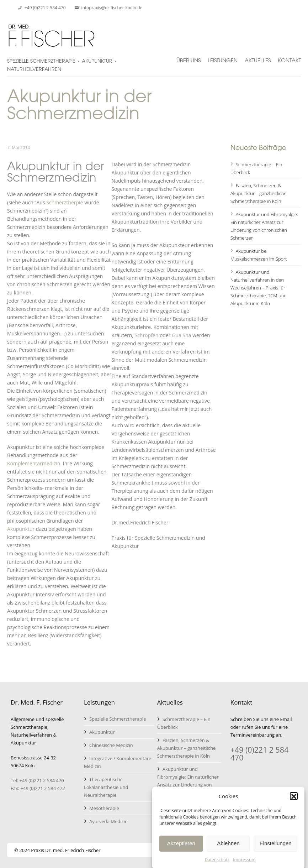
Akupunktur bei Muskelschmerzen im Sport (259, 255)
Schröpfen (146, 335)
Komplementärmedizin (34, 463)
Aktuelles (258, 57)
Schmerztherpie (65, 202)
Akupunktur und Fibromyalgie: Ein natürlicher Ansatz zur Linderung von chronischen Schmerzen (264, 226)
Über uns (188, 57)
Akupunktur (21, 529)
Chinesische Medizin (111, 745)
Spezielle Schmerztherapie (118, 719)
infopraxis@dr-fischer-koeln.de (112, 8)
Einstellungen (276, 850)
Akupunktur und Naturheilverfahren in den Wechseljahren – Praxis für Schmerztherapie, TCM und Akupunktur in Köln (259, 288)
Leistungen (223, 57)
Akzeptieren (181, 850)
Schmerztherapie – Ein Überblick (256, 168)
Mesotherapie (104, 808)
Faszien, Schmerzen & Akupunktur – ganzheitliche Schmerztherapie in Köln (259, 193)
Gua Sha (181, 335)
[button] (294, 802)
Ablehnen (228, 850)
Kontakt (289, 57)
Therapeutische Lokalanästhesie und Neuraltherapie (106, 787)
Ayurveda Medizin (108, 821)
